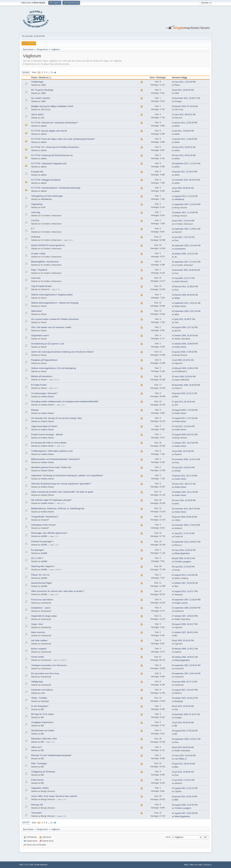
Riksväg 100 (37, 805)
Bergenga (179, 701)
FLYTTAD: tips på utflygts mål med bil (49, 131)
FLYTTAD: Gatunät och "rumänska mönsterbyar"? (55, 123)
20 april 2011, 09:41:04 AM (183, 764)
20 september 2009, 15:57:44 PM (186, 311)
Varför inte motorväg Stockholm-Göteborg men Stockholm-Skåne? (62, 352)
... (49, 72)
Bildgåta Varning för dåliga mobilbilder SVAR (52, 106)
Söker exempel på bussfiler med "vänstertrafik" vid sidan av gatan (62, 492)
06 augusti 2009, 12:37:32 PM (185, 327)
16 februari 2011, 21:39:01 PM (185, 287)
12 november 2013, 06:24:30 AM (186, 180)
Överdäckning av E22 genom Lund (48, 344)
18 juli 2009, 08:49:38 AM (183, 188)
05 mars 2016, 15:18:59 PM (184, 500)
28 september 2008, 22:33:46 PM (186, 246)
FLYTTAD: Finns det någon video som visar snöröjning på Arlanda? (63, 139)
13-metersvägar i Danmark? (44, 393)
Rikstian (35, 410)
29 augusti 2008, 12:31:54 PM (185, 805)
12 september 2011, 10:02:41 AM (186, 303)
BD (176, 636)
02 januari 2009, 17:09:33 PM (185, 352)
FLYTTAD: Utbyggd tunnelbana (46, 180)
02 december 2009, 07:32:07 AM (186, 714)
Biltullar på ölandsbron (42, 376)
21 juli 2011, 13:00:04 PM (183, 131)
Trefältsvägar (37, 82)
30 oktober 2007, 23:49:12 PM (185, 698)
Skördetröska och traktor (43, 730)
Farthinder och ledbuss (42, 690)
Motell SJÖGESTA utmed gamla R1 (48, 245)
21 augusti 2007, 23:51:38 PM (185, 813)
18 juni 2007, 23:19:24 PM (183, 221)
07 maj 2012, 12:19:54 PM (183, 426)
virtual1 (178, 471)
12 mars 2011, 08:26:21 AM (184, 115)
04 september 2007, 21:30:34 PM (186, 600)
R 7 (33, 229)
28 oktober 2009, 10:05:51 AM (185, 657)
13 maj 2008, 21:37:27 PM (183, 278)
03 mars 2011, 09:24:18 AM (184, 155)
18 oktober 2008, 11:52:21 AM (185, 254)
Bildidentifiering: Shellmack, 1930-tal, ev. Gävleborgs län (58, 508)
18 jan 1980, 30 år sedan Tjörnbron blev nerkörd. (54, 796)
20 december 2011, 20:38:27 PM (186, 98)
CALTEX (35, 220)
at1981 (44, 536)
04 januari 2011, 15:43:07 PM (185, 172)
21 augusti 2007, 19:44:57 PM (185, 690)
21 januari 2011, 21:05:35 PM (185, 123)
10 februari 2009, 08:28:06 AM (185, 295)
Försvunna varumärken (42, 600)
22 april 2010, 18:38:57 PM (184, 319)
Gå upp (26, 823)
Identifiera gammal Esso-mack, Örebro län (51, 467)
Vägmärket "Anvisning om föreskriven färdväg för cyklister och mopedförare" (67, 475)
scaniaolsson (180, 249)
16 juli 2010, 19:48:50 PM (183, 772)
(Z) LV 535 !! (37, 558)
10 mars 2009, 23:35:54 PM (184, 377)
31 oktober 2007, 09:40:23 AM (185, 632)
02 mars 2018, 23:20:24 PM (184, 550)
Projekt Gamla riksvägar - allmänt (47, 434)
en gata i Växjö (38, 253)
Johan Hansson (181, 281)
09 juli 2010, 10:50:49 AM (183, 706)
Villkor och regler (196, 865)
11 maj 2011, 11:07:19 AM (183, 533)
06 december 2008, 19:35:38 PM (186, 385)
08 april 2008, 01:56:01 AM (183, 558)
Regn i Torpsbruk (39, 270)
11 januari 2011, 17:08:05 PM (185, 139)
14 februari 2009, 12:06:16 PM (185, 368)
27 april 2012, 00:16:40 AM (183, 402)
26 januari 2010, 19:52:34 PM (185, 797)
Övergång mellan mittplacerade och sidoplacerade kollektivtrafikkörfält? (65, 401)
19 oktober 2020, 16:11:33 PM (185, 492)
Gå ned (26, 73)
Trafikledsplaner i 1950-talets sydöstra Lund (52, 451)
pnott (177, 504)
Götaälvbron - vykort (41, 608)
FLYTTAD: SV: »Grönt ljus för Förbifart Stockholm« (55, 147)
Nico (176, 586)
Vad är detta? (37, 114)
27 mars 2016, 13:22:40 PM (184, 756)
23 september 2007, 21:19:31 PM (186, 262)
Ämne (34, 77)
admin (44, 126)
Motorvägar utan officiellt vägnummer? (49, 533)
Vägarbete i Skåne (40, 788)
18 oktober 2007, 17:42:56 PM (185, 213)
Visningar (161, 77)
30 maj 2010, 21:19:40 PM (183, 567)
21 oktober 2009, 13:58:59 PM (185, 344)
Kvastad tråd (37, 172)
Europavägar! (38, 550)
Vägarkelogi (37, 204)
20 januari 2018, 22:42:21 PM (185, 393)
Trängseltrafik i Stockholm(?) (45, 517)
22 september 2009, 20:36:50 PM (186, 608)
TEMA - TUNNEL (39, 698)
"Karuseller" (37, 813)
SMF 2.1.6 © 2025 (26, 865)
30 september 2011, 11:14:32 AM (186, 164)
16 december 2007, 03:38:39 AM (186, 270)
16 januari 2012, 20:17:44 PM (185, 476)
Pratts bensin (37, 780)
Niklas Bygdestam (182, 553)
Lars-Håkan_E (181, 759)
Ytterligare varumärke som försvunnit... (49, 665)
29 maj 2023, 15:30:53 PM (183, 468)
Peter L (178, 85)
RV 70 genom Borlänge (42, 90)
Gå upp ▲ (208, 865)
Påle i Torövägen (39, 763)
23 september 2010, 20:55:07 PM (186, 542)
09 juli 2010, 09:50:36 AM (183, 747)
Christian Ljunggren (183, 562)
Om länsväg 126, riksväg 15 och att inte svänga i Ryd (56, 418)
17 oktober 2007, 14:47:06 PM (185, 443)
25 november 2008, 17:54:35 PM (186, 525)
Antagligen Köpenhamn (42, 722)
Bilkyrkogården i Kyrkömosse (45, 262)
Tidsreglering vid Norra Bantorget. (47, 196)
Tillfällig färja (37, 682)
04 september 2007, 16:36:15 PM (186, 665)
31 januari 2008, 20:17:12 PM (185, 682)
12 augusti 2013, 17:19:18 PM (185, 196)
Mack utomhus (38, 632)
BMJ (176, 397)
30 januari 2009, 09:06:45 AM (185, 517)
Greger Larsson (181, 603)
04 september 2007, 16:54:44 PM (186, 674)
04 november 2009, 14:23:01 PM (186, 459)
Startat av (45, 77)
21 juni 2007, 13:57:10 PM (183, 237)
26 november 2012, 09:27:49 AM (186, 509)
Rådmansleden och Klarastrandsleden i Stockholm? (56, 459)
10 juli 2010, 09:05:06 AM (183, 723)
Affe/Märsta (46, 199)
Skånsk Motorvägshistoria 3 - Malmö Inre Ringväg (55, 303)
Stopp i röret (37, 624)
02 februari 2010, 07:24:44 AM (185, 106)
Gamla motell (37, 657)
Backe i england (39, 649)
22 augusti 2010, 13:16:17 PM (185, 591)
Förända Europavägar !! (42, 541)
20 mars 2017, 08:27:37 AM (184, 484)
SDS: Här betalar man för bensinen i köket (51, 327)
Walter (177, 298)
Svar (152, 77)
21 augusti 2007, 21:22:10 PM (185, 788)
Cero (177, 322)
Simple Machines (41, 865)
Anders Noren (180, 306)
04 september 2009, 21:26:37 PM (186, 739)
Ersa (177, 240)
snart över (36, 278)
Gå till (168, 837)
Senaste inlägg (180, 77)
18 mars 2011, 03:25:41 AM (184, 147)
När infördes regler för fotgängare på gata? (51, 500)
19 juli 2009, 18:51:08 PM (183, 451)
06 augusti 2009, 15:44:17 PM (185, 624)
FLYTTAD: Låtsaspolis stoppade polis (49, 163)
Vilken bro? (36, 747)
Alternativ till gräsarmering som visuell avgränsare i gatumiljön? (61, 484)
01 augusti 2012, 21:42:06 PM (185, 575)
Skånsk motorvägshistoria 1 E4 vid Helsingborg (53, 368)
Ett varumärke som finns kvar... (46, 673)
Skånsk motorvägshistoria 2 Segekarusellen (52, 295)
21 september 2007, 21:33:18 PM (186, 204)
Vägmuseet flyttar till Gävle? (44, 426)
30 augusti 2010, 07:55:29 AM (185, 731)
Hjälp (186, 865)
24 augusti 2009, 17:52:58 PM (185, 410)
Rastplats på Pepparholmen (44, 360)
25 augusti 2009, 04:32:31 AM (185, 435)
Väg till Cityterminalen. (42, 286)
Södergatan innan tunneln (43, 525)
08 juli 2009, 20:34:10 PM (183, 641)
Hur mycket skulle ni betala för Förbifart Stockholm (55, 319)
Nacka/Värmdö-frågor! (42, 583)
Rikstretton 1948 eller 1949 (44, 739)
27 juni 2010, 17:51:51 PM (183, 780)
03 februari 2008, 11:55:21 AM (185, 649)
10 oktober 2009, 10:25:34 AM (185, 336)
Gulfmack (36, 237)
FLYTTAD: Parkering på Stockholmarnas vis (52, 155)
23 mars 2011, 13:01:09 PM (184, 82)
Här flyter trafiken (39, 640)
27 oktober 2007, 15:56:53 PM (185, 616)
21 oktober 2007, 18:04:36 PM (185, 583)
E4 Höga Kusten (39, 385)
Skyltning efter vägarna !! (43, 566)
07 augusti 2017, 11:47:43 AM (185, 418)
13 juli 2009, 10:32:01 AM (183, 360)
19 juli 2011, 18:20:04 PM (183, 90)
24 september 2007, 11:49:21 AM (186, 229)
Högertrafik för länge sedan (44, 616)
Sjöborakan (36, 311)
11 (52, 72)
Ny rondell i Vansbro (41, 98)
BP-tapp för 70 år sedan (43, 714)
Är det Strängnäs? (40, 706)
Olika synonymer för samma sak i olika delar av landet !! (58, 591)
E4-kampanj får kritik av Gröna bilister (49, 443)
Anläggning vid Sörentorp (43, 772)
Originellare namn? (40, 335)
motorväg (36, 212)
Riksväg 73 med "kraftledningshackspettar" (51, 755)
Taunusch (178, 595)
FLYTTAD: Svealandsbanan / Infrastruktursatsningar (56, 188)
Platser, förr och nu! (40, 575)
